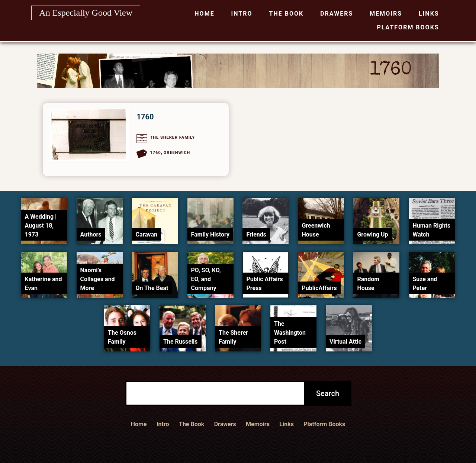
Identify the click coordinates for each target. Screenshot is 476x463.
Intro (242, 14)
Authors (91, 234)
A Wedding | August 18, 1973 (41, 226)
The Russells (180, 342)
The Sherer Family (172, 137)
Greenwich (177, 153)
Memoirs (386, 14)
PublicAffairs (319, 288)
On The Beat (152, 288)
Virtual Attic (345, 342)
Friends (256, 234)
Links (429, 14)
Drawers (337, 14)
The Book (287, 14)
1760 (145, 117)
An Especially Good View (86, 13)
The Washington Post (290, 333)
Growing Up (372, 234)
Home (204, 14)
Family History (210, 234)
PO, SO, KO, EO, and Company (206, 279)
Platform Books (408, 27)
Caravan (147, 234)
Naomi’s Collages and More (98, 279)
